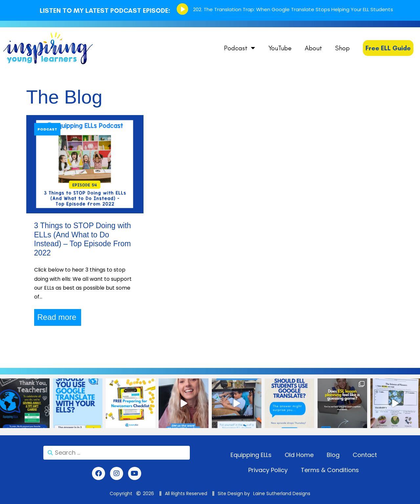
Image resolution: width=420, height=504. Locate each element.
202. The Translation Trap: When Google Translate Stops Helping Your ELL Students (293, 9)
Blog (333, 455)
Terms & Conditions (330, 470)
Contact (365, 455)
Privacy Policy (268, 470)
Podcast (240, 48)
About (313, 48)
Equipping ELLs (251, 455)
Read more (57, 317)
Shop (343, 48)
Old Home (299, 455)
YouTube (280, 48)
